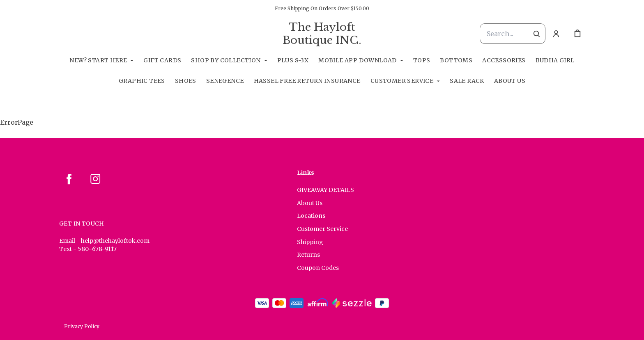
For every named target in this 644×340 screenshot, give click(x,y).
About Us (510, 81)
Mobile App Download (358, 60)
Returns (308, 255)
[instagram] (95, 179)
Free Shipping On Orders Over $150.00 (322, 8)
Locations (311, 216)
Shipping (310, 242)
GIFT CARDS (162, 60)
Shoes (186, 81)
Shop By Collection (226, 60)
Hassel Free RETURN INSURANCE (307, 81)
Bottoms (456, 60)
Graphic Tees (142, 81)
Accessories (504, 60)
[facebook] (69, 179)
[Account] (556, 34)
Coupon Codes (318, 268)
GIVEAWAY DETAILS (325, 190)
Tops (422, 60)
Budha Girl (555, 60)
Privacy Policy (82, 326)
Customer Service (402, 81)
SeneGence (225, 81)
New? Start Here (98, 60)
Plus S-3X (293, 60)
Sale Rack (467, 81)
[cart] (577, 34)
